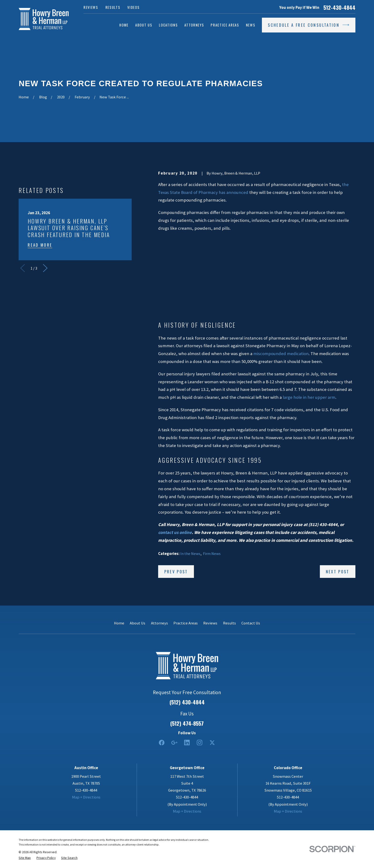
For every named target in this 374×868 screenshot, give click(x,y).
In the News (190, 554)
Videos (133, 7)
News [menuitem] (251, 25)
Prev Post (176, 572)
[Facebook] (162, 743)
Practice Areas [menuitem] (225, 25)
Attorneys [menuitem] (194, 25)
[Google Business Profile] (174, 743)
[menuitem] (25, 858)
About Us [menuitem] (144, 25)
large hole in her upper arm (309, 397)
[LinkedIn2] (187, 743)
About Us (138, 623)
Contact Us (251, 623)
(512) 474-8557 (187, 723)
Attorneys (159, 623)
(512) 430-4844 (187, 702)
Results (113, 7)
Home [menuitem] (124, 25)
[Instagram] (200, 743)
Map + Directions (86, 797)
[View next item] (45, 268)
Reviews (91, 7)
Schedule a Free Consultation (309, 25)
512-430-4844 (339, 7)
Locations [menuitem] (168, 25)
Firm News (212, 554)
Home (119, 623)
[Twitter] (212, 743)
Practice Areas (186, 623)
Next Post (338, 572)
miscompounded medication (281, 354)
